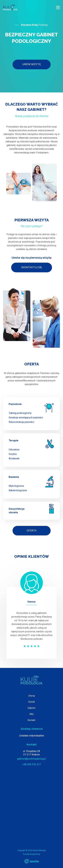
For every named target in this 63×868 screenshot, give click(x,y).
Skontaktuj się (32, 267)
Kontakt (31, 720)
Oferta (32, 531)
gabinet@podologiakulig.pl (31, 759)
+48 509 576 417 (32, 764)
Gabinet (31, 708)
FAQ (32, 714)
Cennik (31, 702)
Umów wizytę (31, 64)
